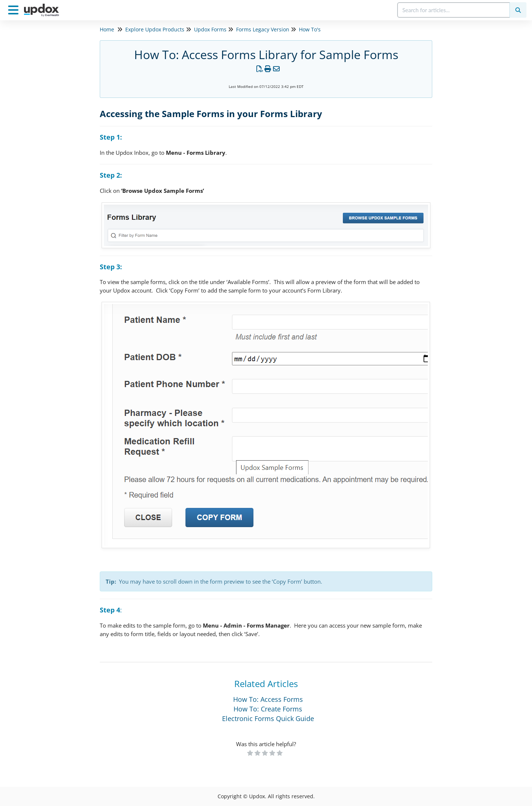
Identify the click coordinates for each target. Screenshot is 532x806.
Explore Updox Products (155, 29)
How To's (310, 29)
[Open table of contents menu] (15, 9)
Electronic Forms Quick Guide (268, 718)
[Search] (518, 10)
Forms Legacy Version (263, 29)
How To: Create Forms (268, 709)
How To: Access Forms (268, 699)
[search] (454, 10)
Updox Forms (210, 29)
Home (107, 29)
